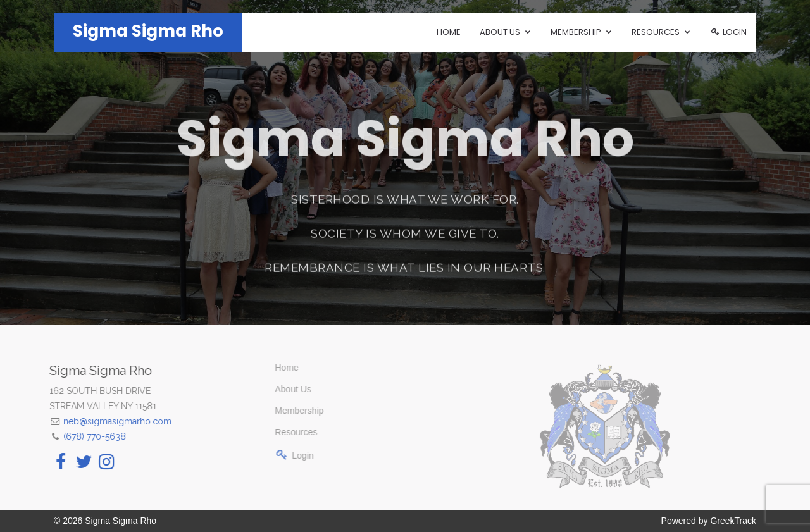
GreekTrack (733, 521)
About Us (270, 389)
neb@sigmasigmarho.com (101, 421)
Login (728, 32)
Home (449, 32)
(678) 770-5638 (78, 436)
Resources (273, 432)
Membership (276, 411)
